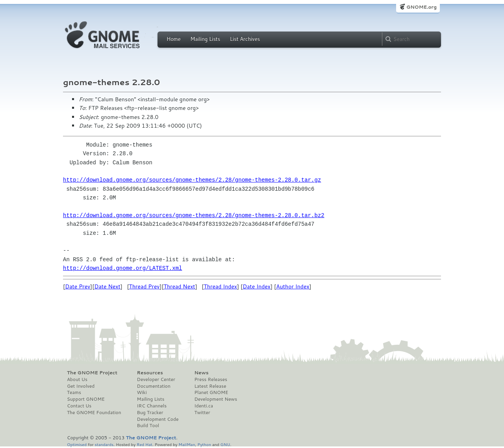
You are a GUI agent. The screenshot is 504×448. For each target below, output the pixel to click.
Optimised (77, 444)
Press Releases (210, 379)
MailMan (187, 444)
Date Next (107, 286)
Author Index (293, 286)
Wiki (142, 392)
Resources (150, 373)
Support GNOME (86, 399)
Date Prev (78, 286)
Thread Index (221, 286)
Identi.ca (204, 406)
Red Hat (145, 444)
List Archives (245, 39)
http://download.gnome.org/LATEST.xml (122, 268)
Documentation (154, 386)
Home (174, 39)
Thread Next (180, 286)
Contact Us (79, 406)
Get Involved (81, 386)
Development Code (158, 419)
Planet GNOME (211, 392)
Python (204, 444)
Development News (216, 399)
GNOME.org (422, 7)
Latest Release (210, 386)
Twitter (202, 413)
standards (104, 444)
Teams (74, 392)
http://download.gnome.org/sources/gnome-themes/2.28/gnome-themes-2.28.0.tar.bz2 (194, 215)
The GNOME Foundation (94, 413)
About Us (77, 379)
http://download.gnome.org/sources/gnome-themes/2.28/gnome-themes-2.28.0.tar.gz (192, 180)
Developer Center (156, 379)
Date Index (257, 286)
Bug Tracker (150, 413)
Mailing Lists (205, 39)
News (201, 373)
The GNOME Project (92, 373)
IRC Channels (152, 406)
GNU (225, 444)
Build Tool (148, 426)
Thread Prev (145, 286)
